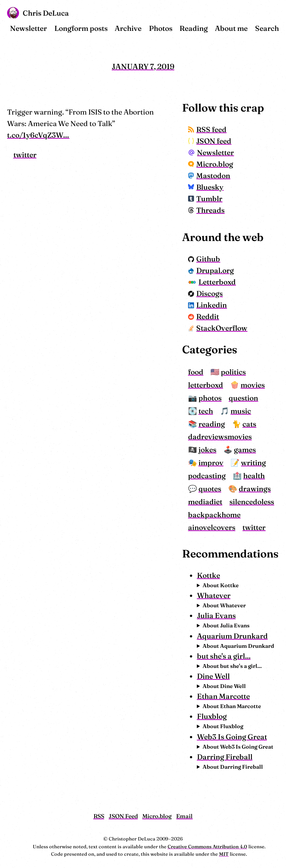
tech (206, 411)
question (243, 398)
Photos (161, 28)
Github (204, 259)
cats (249, 424)
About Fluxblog (223, 726)
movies (253, 385)
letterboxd (206, 385)
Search (267, 28)
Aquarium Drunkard (232, 636)
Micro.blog (211, 164)
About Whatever (224, 605)
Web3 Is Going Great (232, 737)
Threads (206, 210)
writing (253, 463)
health (254, 476)
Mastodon (209, 176)
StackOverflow (218, 328)
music (241, 411)
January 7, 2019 (143, 66)
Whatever (214, 595)
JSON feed (210, 141)
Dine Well (213, 676)
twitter (25, 155)
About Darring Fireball (233, 767)
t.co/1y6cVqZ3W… (38, 135)
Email (184, 816)
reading (212, 424)
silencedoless (252, 502)
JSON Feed (123, 816)
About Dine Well (224, 686)
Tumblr (205, 199)
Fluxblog (212, 716)
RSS (99, 816)
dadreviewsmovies (220, 437)
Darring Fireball (225, 757)
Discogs (206, 293)
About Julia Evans (226, 626)
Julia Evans (216, 615)
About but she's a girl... (232, 666)
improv (211, 463)
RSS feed (207, 129)
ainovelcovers (212, 527)
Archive (128, 28)
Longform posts (81, 28)
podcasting (207, 476)
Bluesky (206, 187)
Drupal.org (211, 270)
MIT (224, 854)
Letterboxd (212, 282)
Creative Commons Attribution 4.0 (207, 846)
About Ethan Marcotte (232, 706)
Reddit (204, 316)
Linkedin (208, 305)
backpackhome (214, 515)
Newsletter (28, 28)
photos (210, 398)
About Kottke (221, 585)
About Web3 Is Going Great (238, 747)
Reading (194, 28)
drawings (255, 489)
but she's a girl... (224, 656)
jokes (207, 450)
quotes (210, 489)
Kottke (209, 575)
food (196, 372)
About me (231, 28)
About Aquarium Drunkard (238, 646)
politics (233, 372)
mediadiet (205, 502)
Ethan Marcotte (223, 696)
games (245, 450)
